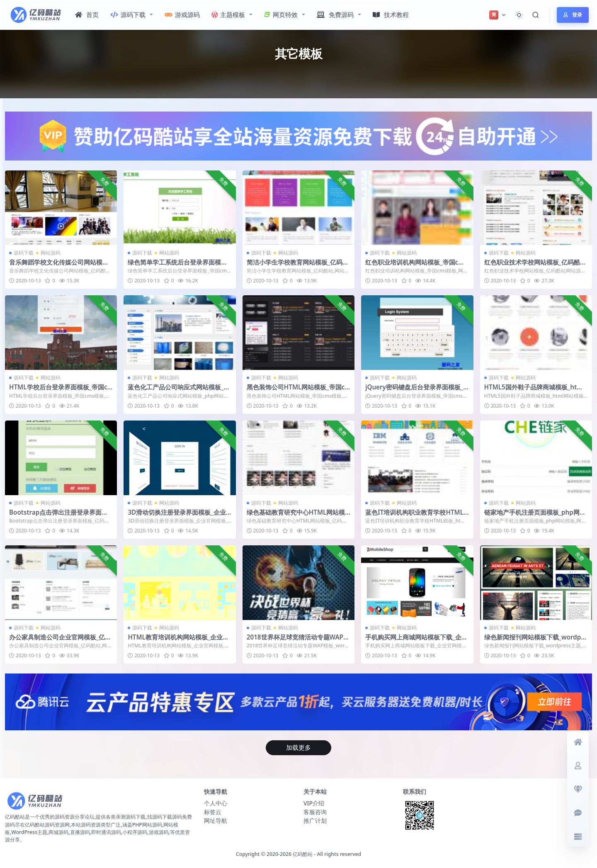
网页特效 (281, 15)
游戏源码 (182, 15)
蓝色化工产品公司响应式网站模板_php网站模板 (178, 391)
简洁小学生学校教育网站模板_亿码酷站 (298, 266)
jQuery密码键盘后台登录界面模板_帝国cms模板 (414, 391)
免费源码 (335, 15)
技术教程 (391, 15)
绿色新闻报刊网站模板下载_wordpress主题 (536, 641)
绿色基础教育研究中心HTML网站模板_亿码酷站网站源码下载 (296, 516)
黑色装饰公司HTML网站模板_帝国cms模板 (296, 391)
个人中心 (216, 803)
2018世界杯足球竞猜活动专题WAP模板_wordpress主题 (298, 641)
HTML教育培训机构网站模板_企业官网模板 (178, 641)
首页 (87, 15)
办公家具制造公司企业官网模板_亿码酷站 (60, 641)
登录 (573, 15)
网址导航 (216, 821)
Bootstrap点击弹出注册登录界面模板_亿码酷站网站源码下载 (58, 516)
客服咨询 (315, 812)
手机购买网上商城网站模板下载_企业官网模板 (416, 641)
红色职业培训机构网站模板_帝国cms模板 (416, 266)
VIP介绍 (314, 803)
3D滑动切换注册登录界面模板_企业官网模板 (177, 516)
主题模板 (228, 15)
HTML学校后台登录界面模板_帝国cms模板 (58, 391)
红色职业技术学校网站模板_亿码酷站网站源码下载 (535, 266)
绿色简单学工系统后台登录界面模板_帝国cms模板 (179, 266)
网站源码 (51, 253)
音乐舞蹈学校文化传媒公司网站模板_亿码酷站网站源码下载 (60, 266)
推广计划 (315, 821)
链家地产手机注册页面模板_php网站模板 (535, 516)
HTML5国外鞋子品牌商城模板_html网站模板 (534, 391)
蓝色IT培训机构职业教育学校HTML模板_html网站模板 (414, 516)
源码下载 (128, 15)
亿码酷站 (303, 854)
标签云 (213, 812)
